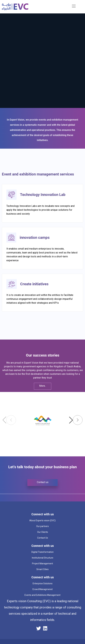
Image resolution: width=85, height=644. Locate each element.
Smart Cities (42, 569)
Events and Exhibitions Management (42, 595)
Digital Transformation (42, 552)
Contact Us (43, 538)
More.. (43, 386)
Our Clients (43, 532)
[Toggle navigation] (74, 6)
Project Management (42, 564)
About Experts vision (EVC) (42, 520)
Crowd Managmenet (42, 589)
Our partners (42, 526)
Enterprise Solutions (43, 583)
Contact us (43, 482)
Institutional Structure (43, 558)
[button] (76, 420)
